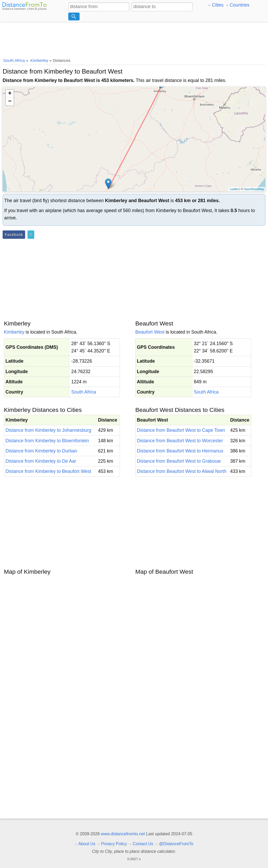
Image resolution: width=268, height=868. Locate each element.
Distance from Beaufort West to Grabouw (179, 461)
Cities (218, 5)
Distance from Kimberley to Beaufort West (48, 471)
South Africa (84, 392)
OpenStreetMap (254, 189)
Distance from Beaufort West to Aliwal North (182, 471)
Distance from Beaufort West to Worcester (180, 441)
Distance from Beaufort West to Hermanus (180, 451)
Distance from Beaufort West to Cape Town (181, 430)
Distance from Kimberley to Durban (41, 451)
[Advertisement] (134, 38)
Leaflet (234, 189)
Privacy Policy (114, 844)
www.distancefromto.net (123, 834)
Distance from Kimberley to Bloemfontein (47, 441)
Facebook (14, 235)
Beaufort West (150, 332)
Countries (239, 5)
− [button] (10, 102)
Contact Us (143, 844)
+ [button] (10, 94)
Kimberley (14, 332)
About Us (87, 844)
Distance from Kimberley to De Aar (41, 461)
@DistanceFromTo (176, 844)
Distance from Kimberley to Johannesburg (48, 430)
